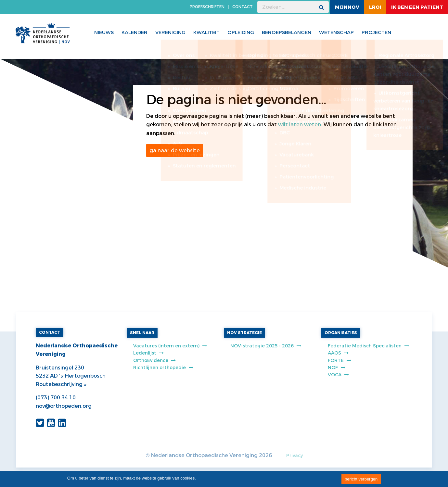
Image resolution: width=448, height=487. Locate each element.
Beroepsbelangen (287, 32)
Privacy (294, 456)
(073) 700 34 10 (56, 398)
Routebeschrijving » (61, 384)
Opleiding (241, 32)
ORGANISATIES (341, 333)
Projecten (376, 32)
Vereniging (170, 32)
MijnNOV (347, 7)
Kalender (134, 32)
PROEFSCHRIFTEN (207, 7)
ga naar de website (175, 150)
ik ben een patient (417, 7)
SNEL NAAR (142, 333)
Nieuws (104, 32)
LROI (375, 7)
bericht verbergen (361, 479)
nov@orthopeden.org (64, 406)
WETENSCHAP (336, 32)
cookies (187, 478)
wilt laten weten (300, 125)
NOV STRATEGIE (244, 333)
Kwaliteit (206, 32)
